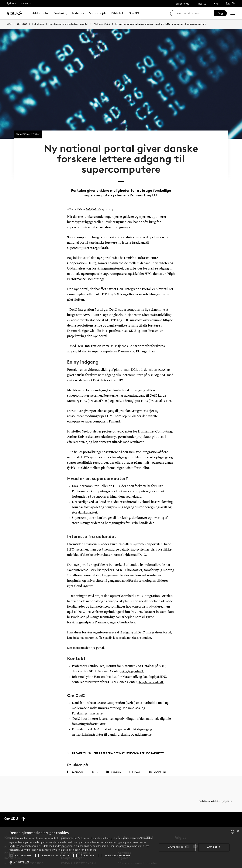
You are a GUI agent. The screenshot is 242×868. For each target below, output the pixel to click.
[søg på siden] (194, 13)
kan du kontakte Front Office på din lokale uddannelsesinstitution (114, 623)
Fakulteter (38, 24)
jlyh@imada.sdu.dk (152, 667)
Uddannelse (40, 13)
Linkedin (114, 757)
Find (216, 3)
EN (234, 3)
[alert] (121, 848)
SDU (9, 24)
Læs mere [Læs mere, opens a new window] (91, 850)
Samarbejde (98, 13)
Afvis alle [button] (214, 847)
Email (135, 757)
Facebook (75, 757)
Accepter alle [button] (177, 847)
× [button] (238, 831)
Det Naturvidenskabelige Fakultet (69, 24)
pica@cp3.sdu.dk (133, 657)
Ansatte (201, 3)
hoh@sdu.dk (92, 195)
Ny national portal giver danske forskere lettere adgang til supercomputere (161, 24)
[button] (11, 856)
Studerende (182, 3)
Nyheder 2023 (102, 24)
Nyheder (78, 13)
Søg (220, 13)
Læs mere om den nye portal (87, 633)
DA (228, 3)
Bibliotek (118, 13)
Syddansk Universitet (19, 3)
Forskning (61, 13)
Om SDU (135, 13)
